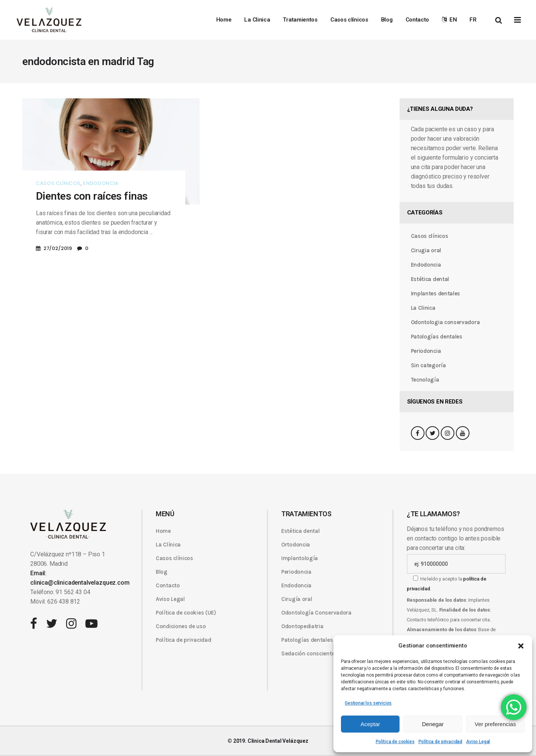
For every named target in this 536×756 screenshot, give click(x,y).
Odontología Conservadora (316, 613)
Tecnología (425, 380)
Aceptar (370, 724)
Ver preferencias (495, 724)
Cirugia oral (426, 250)
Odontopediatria (302, 626)
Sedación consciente (308, 654)
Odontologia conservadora (445, 322)
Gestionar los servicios (368, 703)
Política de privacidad (440, 742)
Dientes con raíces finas (92, 196)
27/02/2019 (58, 248)
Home (163, 531)
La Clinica (423, 308)
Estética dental (430, 279)
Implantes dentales (436, 293)
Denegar (433, 724)
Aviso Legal (478, 742)
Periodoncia (426, 351)
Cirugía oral (297, 599)
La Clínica (168, 545)
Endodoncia (101, 183)
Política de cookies (395, 742)
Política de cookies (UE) (186, 613)
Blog (162, 572)
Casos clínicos (58, 183)
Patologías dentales (437, 337)
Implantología (300, 558)
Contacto (168, 585)
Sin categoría (428, 365)
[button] (521, 646)
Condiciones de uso (181, 626)
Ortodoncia (296, 545)
